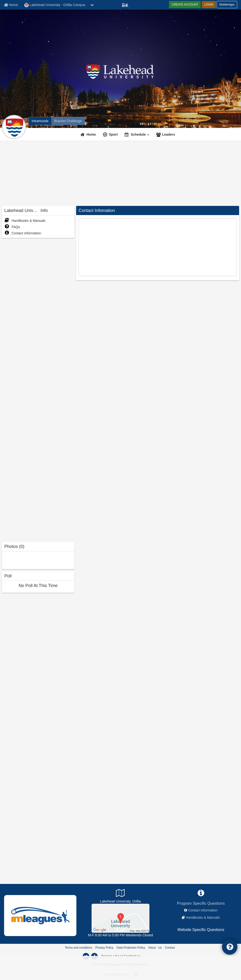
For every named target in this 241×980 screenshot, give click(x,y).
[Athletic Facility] (120, 918)
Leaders (169, 134)
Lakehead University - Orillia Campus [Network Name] (55, 5)
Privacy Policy (104, 948)
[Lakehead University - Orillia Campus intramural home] (40, 121)
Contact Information (23, 233)
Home (91, 134)
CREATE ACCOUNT (185, 5)
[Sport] (111, 134)
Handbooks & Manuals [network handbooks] (203, 917)
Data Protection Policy (131, 948)
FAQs (12, 227)
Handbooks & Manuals (25, 221)
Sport (113, 134)
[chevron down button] (92, 5)
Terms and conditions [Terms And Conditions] (78, 948)
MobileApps (227, 5)
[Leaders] (166, 134)
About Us (155, 948)
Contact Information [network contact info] (203, 910)
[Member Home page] (11, 5)
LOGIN (209, 5)
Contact (170, 948)
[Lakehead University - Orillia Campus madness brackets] (68, 121)
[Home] (89, 134)
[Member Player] (125, 4)
